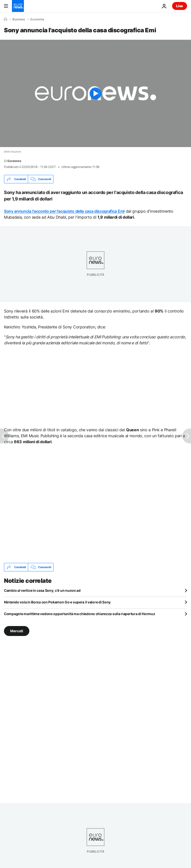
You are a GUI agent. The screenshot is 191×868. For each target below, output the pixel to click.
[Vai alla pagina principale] (18, 6)
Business (19, 19)
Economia (37, 19)
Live (180, 6)
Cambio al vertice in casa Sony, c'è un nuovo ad (42, 590)
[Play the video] (95, 93)
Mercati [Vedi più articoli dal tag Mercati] (17, 631)
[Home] (5, 19)
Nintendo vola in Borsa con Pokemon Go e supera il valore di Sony (57, 602)
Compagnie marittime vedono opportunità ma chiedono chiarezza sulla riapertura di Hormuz (80, 614)
